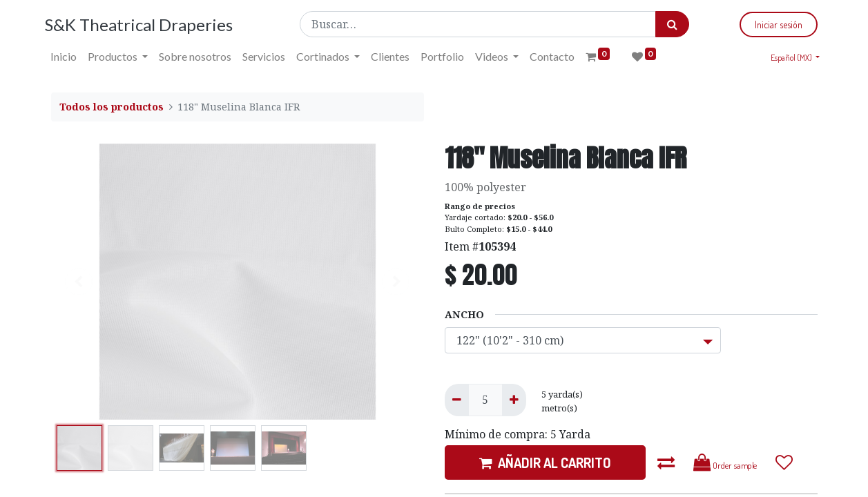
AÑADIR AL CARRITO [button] (545, 462)
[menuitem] (70, 57)
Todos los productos (112, 107)
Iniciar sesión (773, 25)
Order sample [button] (725, 463)
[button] (666, 462)
